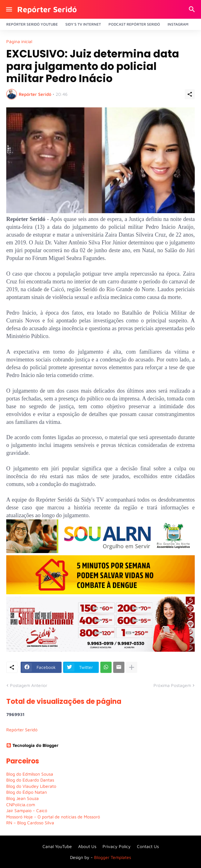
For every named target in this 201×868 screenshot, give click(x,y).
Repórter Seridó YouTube (32, 24)
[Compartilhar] (190, 94)
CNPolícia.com (21, 804)
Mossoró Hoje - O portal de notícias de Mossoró (53, 817)
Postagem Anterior (29, 685)
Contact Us (148, 846)
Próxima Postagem (172, 685)
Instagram (178, 24)
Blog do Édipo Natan (27, 792)
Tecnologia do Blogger (32, 745)
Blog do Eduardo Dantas (30, 780)
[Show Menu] (9, 9)
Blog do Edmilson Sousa (30, 774)
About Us (87, 846)
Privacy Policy (117, 846)
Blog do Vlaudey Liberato (31, 786)
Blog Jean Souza (23, 798)
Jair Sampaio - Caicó (27, 810)
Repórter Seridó (47, 9)
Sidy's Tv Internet (83, 24)
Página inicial (19, 42)
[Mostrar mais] (132, 667)
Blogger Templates (113, 857)
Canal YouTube (57, 846)
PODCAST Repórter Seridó (134, 24)
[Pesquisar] (193, 9)
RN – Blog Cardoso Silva (30, 823)
